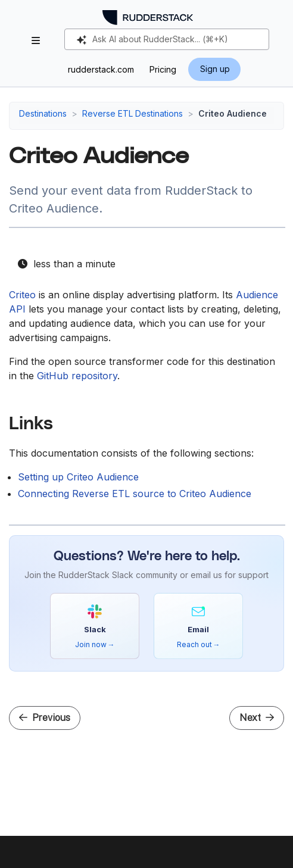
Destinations (43, 113)
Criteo (22, 295)
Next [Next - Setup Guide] (257, 718)
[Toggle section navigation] (36, 40)
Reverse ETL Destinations (133, 113)
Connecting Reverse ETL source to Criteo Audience (135, 494)
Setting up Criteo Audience (78, 477)
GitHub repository (77, 376)
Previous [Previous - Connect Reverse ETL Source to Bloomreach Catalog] (45, 718)
